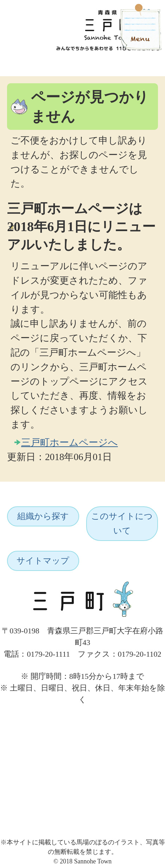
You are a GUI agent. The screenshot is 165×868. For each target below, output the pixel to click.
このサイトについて (122, 523)
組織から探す (43, 516)
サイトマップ (43, 561)
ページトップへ (136, 713)
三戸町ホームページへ (69, 442)
